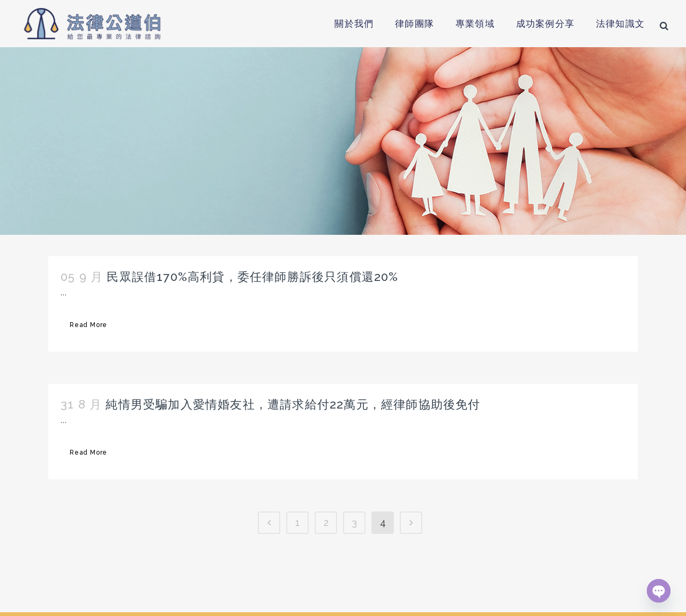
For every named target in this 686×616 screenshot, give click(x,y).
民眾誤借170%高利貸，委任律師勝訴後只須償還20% (252, 277)
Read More (88, 325)
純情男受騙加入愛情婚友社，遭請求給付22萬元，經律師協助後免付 (293, 404)
